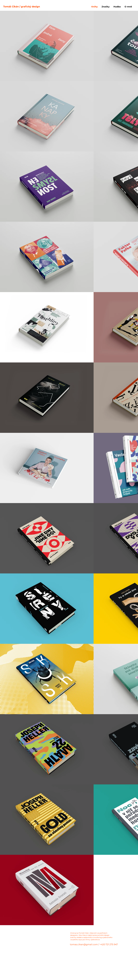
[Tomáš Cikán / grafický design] (68, 7)
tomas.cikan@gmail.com (84, 944)
